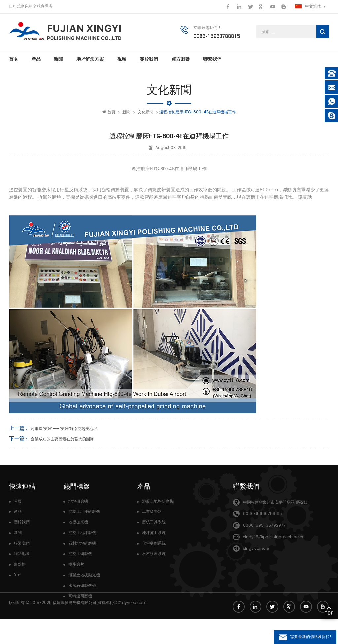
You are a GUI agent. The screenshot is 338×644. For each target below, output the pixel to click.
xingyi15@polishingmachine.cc (274, 537)
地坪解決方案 (90, 59)
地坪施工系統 (154, 533)
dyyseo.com (134, 627)
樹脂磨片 (76, 565)
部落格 (20, 565)
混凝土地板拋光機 (84, 575)
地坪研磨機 (78, 502)
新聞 (58, 59)
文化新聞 (146, 113)
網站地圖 (22, 554)
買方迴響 (181, 59)
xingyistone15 (256, 549)
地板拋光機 (78, 523)
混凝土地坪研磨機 (84, 512)
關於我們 (149, 59)
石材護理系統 (154, 554)
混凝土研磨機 (80, 554)
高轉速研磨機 (80, 597)
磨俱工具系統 (154, 523)
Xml (18, 575)
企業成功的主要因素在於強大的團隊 (62, 440)
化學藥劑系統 (154, 544)
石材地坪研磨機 (82, 544)
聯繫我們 (212, 59)
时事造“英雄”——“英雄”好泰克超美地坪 (64, 429)
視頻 (122, 59)
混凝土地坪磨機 (82, 533)
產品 (36, 59)
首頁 (14, 59)
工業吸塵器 (152, 512)
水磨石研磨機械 (82, 586)
